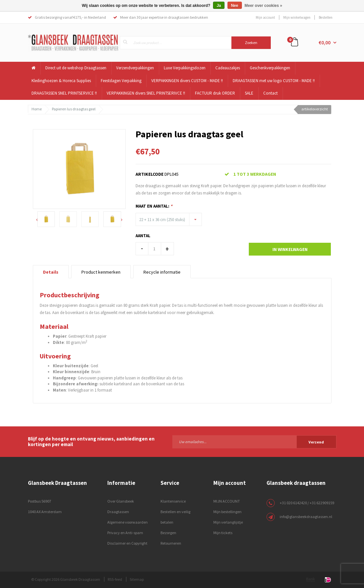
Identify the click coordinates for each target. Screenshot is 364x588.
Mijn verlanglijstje (228, 522)
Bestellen (326, 17)
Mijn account (265, 17)
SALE (249, 93)
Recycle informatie (162, 272)
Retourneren (171, 543)
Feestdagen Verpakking (121, 81)
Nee (235, 6)
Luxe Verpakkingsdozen (185, 68)
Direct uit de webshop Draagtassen (76, 68)
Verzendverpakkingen (135, 68)
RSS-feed (115, 579)
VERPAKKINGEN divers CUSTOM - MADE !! (187, 81)
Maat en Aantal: (154, 206)
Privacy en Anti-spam (125, 533)
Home (37, 109)
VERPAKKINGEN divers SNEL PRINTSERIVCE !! (146, 93)
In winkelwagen (290, 249)
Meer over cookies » (263, 6)
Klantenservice (173, 501)
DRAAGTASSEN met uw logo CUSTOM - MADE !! (274, 81)
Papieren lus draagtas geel (74, 109)
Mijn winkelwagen (297, 17)
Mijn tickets (223, 533)
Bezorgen (168, 533)
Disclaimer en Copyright (127, 543)
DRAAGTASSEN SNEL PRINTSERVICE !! (64, 93)
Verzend (316, 442)
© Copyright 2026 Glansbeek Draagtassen (66, 579)
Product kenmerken (101, 272)
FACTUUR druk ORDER (215, 93)
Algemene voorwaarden (128, 522)
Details (51, 272)
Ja (219, 6)
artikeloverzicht (315, 109)
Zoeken (251, 43)
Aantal (143, 236)
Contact (270, 93)
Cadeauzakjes (228, 68)
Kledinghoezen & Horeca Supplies (61, 81)
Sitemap (137, 579)
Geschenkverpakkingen (270, 68)
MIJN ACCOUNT (227, 501)
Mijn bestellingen (227, 512)
